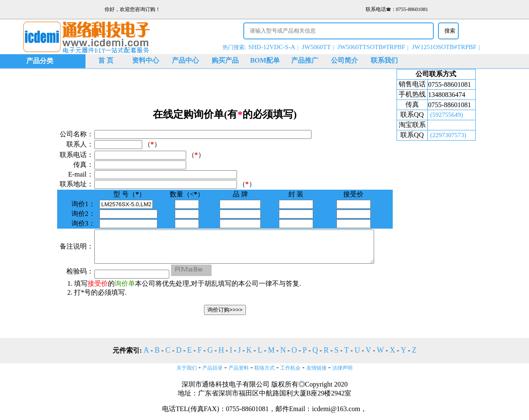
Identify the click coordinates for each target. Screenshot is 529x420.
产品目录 (212, 368)
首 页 (106, 60)
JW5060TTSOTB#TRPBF (372, 47)
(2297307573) (452, 135)
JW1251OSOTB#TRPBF (444, 47)
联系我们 (384, 60)
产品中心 (185, 60)
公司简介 (344, 60)
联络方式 (264, 368)
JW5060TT (316, 47)
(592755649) (451, 115)
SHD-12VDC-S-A (272, 47)
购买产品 (225, 60)
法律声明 (342, 368)
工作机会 (290, 368)
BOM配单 (265, 60)
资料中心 (146, 60)
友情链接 (317, 368)
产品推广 (305, 60)
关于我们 (187, 368)
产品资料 (239, 368)
